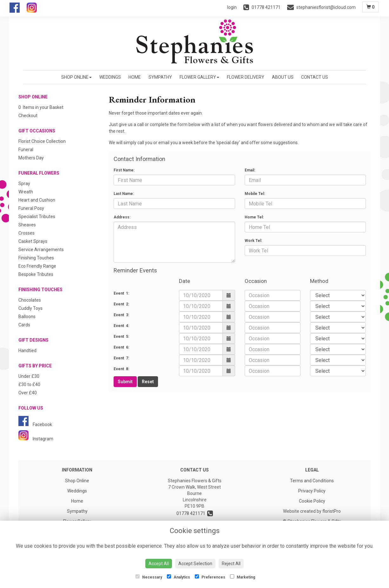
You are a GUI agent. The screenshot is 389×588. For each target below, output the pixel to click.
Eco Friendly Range (37, 266)
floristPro (332, 511)
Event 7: (121, 358)
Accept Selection (195, 564)
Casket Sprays (33, 241)
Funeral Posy (31, 208)
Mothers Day (31, 158)
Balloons (27, 317)
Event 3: (121, 315)
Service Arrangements (41, 250)
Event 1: (121, 293)
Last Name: (124, 194)
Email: (250, 170)
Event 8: (121, 369)
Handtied (27, 351)
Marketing (243, 577)
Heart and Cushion (37, 200)
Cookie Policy (312, 501)
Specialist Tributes (37, 217)
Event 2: (121, 304)
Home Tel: (254, 217)
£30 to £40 (29, 384)
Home (135, 77)
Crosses (26, 233)
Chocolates (30, 300)
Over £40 (28, 393)
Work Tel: (253, 241)
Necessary (149, 577)
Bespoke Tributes (36, 274)
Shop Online (76, 77)
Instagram (36, 439)
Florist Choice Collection (42, 141)
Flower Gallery (199, 77)
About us (283, 77)
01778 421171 (195, 513)
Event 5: (121, 337)
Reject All (231, 564)
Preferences (210, 577)
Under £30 (29, 376)
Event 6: (121, 347)
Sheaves (27, 225)
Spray (24, 184)
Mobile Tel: (255, 194)
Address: (122, 217)
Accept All (159, 564)
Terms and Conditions (312, 481)
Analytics (178, 577)
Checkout (28, 116)
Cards (24, 325)
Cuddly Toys (30, 308)
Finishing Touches (36, 258)
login (232, 7)
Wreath (26, 192)
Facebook (35, 424)
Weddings (110, 77)
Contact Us (315, 77)
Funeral (26, 150)
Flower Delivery (246, 77)
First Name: (124, 170)
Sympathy (160, 77)
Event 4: (121, 326)
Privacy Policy (312, 491)
